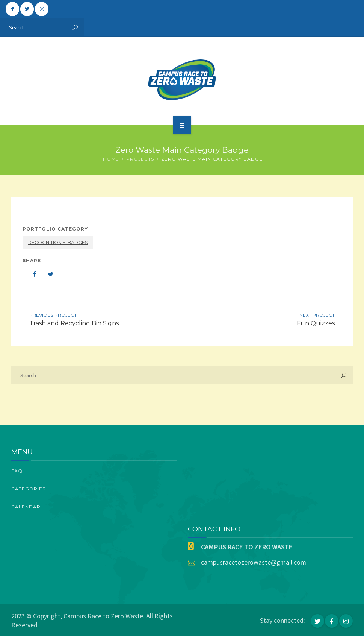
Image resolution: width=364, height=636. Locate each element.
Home (111, 159)
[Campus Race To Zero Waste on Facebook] (12, 9)
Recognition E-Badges (58, 242)
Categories (28, 489)
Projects (140, 159)
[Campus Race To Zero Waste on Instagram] (42, 9)
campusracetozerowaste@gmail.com (254, 562)
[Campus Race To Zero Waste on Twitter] (27, 9)
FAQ (17, 471)
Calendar (26, 507)
